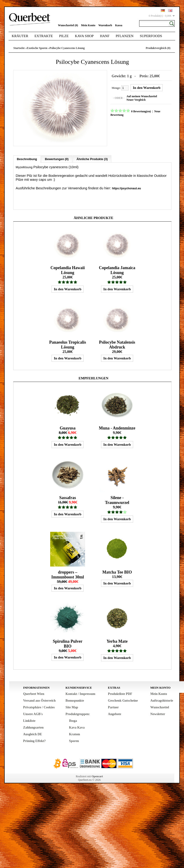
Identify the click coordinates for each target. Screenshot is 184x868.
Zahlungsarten (33, 727)
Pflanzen (125, 36)
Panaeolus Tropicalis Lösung (68, 344)
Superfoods (151, 36)
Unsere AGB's (33, 714)
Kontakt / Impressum (80, 693)
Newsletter (158, 714)
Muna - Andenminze (117, 428)
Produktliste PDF (120, 693)
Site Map (72, 707)
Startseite (19, 48)
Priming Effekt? (34, 741)
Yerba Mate (117, 641)
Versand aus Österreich (39, 700)
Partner (113, 707)
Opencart (97, 776)
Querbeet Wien (34, 693)
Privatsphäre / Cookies (39, 707)
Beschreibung (27, 159)
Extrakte (44, 36)
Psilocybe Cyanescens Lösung (67, 48)
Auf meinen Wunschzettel (141, 96)
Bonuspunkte (75, 700)
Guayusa (68, 428)
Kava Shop (84, 36)
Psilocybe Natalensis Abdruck (117, 344)
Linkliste (29, 720)
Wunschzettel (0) (68, 25)
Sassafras (68, 497)
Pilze (64, 36)
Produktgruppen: (78, 714)
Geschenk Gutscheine (123, 700)
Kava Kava (77, 727)
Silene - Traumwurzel (117, 500)
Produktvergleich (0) (158, 48)
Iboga (73, 720)
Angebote (115, 714)
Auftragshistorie (162, 700)
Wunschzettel (160, 707)
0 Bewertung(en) (141, 111)
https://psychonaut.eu (126, 188)
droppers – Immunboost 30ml (68, 574)
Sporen (74, 741)
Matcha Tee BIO (117, 572)
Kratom (74, 734)
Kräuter (20, 36)
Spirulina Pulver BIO (68, 643)
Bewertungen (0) (57, 159)
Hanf (105, 36)
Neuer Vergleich (135, 100)
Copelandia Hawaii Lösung (68, 270)
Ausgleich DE (33, 734)
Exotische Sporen (37, 48)
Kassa (119, 25)
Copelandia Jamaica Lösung (117, 270)
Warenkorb (105, 25)
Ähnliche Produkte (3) (92, 159)
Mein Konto (88, 25)
